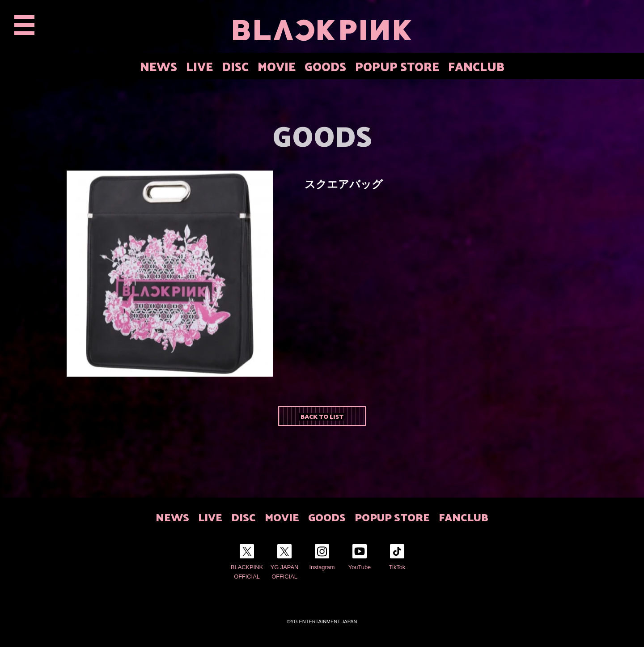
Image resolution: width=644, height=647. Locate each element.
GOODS (325, 66)
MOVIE (277, 66)
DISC (235, 66)
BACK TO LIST (322, 416)
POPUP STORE (397, 66)
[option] (170, 274)
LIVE (199, 66)
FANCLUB (476, 66)
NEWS (159, 66)
